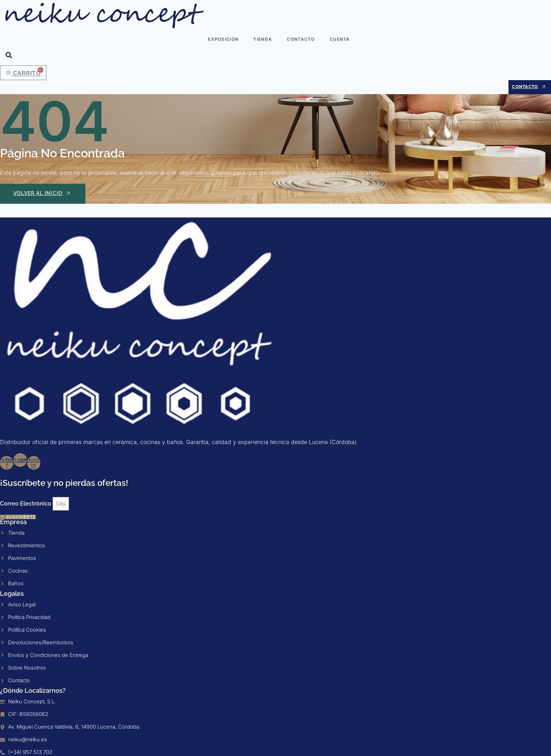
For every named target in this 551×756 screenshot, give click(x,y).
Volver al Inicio (43, 195)
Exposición (224, 38)
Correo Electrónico (26, 492)
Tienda (263, 38)
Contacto (300, 38)
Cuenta (339, 38)
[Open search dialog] (9, 57)
